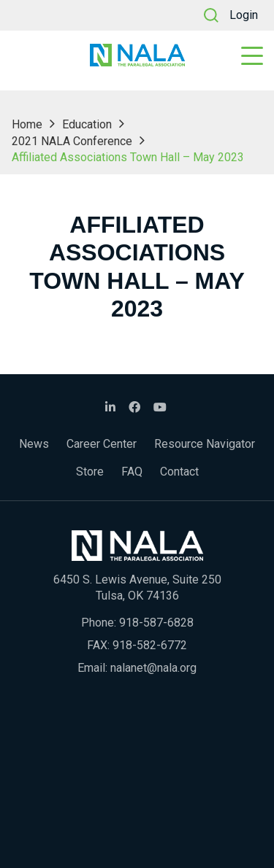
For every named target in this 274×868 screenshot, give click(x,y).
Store (90, 472)
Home (27, 124)
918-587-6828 (156, 623)
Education (87, 124)
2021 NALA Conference (72, 141)
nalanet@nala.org (153, 668)
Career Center (102, 444)
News (34, 444)
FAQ (132, 472)
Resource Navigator (205, 444)
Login (244, 15)
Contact (179, 472)
